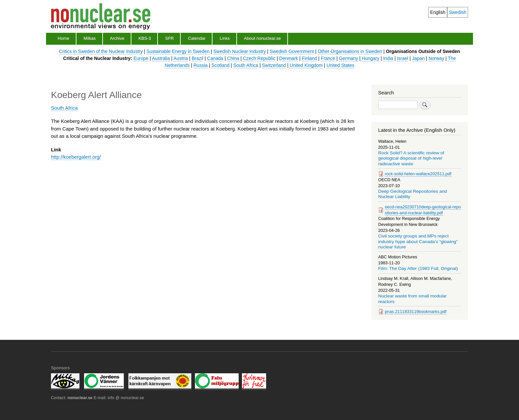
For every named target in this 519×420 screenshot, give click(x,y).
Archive (117, 38)
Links (225, 38)
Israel (402, 58)
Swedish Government (292, 51)
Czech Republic (259, 58)
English (438, 12)
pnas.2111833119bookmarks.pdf (416, 312)
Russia (200, 65)
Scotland (220, 65)
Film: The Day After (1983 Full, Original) (418, 268)
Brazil (197, 58)
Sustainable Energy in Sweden (178, 51)
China (233, 58)
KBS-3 (145, 38)
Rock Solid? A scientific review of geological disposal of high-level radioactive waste (411, 158)
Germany (349, 58)
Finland (309, 58)
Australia (161, 58)
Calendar (197, 38)
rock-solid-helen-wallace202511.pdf (418, 174)
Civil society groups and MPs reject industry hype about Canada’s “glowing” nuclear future (418, 241)
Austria (181, 58)
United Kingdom (306, 65)
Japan (418, 58)
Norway (436, 58)
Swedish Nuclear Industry (239, 51)
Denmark (289, 58)
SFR (169, 38)
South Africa (246, 65)
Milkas (90, 38)
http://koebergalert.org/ (76, 157)
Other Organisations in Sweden (350, 51)
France (328, 58)
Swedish (458, 12)
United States (340, 65)
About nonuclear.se (262, 38)
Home (64, 38)
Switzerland (274, 65)
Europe (141, 58)
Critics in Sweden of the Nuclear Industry (101, 51)
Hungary (370, 58)
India (388, 58)
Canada (215, 58)
